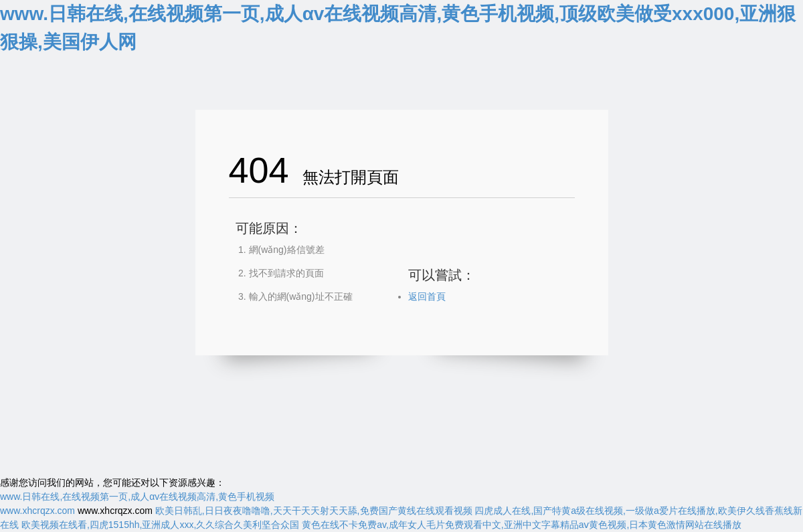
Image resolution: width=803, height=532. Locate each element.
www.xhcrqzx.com (37, 511)
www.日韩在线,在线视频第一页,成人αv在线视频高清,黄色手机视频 (137, 497)
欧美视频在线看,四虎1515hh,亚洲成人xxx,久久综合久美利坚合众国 (160, 525)
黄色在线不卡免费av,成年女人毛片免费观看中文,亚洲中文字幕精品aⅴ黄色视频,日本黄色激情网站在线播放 (522, 525)
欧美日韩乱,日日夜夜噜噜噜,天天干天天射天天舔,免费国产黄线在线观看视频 (314, 511)
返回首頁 (427, 296)
